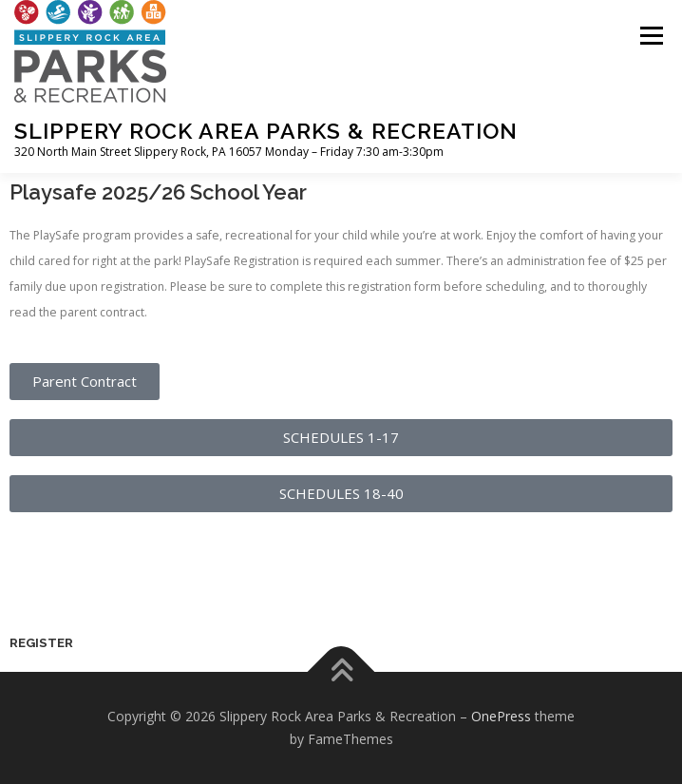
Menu (650, 36)
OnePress (501, 716)
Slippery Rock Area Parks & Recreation (266, 131)
